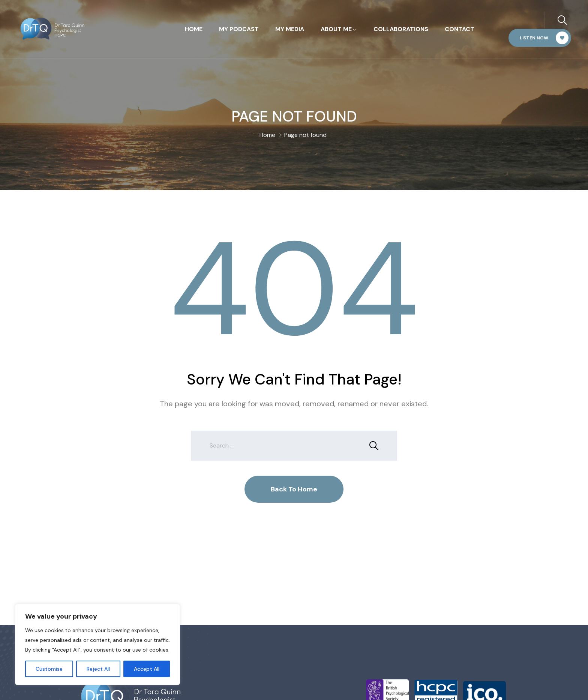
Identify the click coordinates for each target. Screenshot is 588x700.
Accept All (147, 669)
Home (194, 29)
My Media (290, 29)
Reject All (98, 669)
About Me (336, 29)
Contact (460, 29)
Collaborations (401, 29)
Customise (49, 669)
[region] (97, 644)
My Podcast (239, 29)
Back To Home (294, 489)
